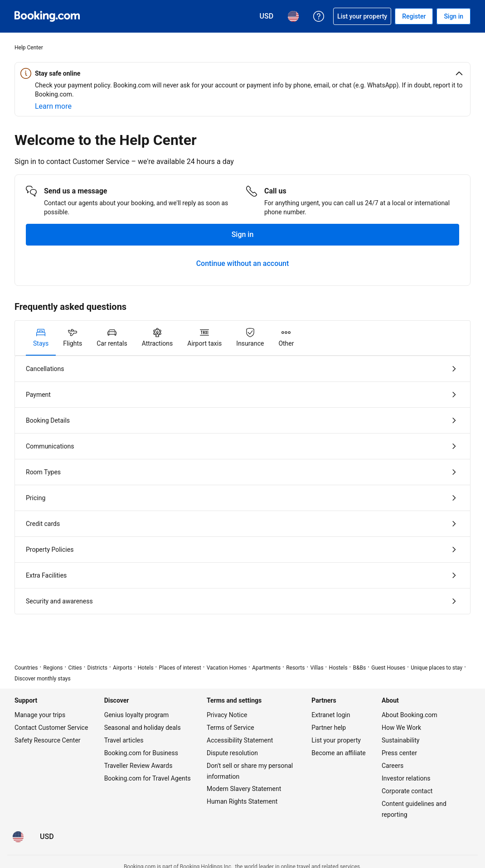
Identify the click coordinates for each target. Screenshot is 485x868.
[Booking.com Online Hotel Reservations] (47, 16)
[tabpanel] (242, 485)
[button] (242, 73)
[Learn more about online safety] (53, 106)
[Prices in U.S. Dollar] (47, 837)
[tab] (41, 338)
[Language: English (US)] (18, 837)
